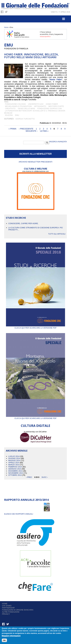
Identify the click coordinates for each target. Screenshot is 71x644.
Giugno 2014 (14, 458)
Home (6, 27)
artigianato (40, 106)
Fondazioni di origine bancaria (18, 610)
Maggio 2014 (14, 460)
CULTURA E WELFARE (36, 169)
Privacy (6, 614)
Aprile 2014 (14, 463)
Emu (17, 115)
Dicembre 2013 (15, 471)
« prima (13, 129)
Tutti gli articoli (57, 234)
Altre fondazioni (11, 612)
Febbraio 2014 (15, 467)
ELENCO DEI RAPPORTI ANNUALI (19, 514)
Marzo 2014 (14, 465)
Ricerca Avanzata (58, 142)
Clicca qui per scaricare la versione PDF (35, 327)
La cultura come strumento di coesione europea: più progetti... (36, 229)
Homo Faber (52, 104)
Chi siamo (7, 606)
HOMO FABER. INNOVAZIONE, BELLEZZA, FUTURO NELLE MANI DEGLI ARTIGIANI (31, 56)
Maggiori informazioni (11, 636)
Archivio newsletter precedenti (35, 162)
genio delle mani (26, 108)
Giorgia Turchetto (25, 119)
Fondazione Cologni (15, 104)
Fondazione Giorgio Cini (49, 108)
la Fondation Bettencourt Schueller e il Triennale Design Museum (35, 112)
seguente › (32, 131)
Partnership (8, 608)
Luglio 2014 (14, 456)
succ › (45, 477)
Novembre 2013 (16, 473)
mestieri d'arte (56, 106)
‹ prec (29, 477)
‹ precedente (26, 129)
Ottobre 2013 (15, 475)
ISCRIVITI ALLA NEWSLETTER (35, 154)
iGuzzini (9, 115)
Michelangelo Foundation (18, 106)
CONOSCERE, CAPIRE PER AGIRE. (23, 223)
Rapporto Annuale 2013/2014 (26, 500)
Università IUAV (36, 104)
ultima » (44, 131)
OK (4, 640)
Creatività (10, 108)
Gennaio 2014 (15, 469)
